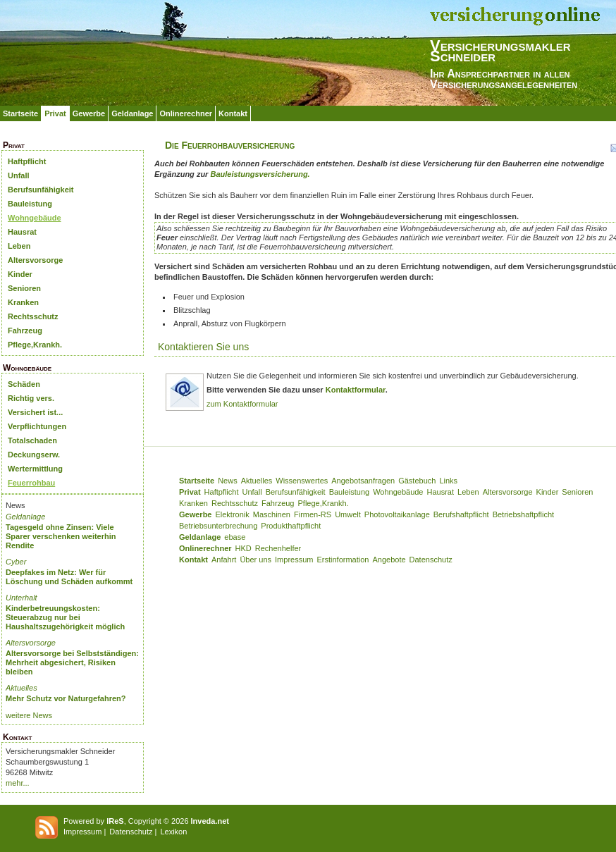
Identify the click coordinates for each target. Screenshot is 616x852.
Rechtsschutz (33, 316)
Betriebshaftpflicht (523, 514)
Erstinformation (343, 560)
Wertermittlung (35, 469)
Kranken (23, 302)
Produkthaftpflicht (291, 526)
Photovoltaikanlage (397, 514)
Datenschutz (431, 560)
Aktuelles (21, 688)
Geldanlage (132, 113)
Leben (19, 246)
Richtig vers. (31, 398)
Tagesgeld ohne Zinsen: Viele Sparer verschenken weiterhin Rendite (61, 536)
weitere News (29, 715)
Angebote (389, 560)
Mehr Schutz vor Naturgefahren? (66, 698)
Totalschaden (32, 440)
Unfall (19, 175)
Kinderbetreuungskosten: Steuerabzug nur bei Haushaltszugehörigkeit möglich (65, 617)
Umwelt (348, 514)
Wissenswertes (302, 481)
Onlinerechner (186, 113)
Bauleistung (30, 204)
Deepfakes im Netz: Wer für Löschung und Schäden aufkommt (69, 577)
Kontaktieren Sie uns (203, 347)
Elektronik (232, 514)
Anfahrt (224, 560)
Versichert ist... (35, 412)
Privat (55, 113)
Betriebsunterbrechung (218, 526)
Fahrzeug (25, 331)
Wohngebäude (35, 218)
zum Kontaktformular (242, 404)
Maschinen (272, 514)
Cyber (16, 562)
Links (448, 481)
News (228, 481)
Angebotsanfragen (363, 481)
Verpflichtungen (37, 426)
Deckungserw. (34, 455)
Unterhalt (21, 598)
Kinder (20, 274)
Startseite (20, 113)
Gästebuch (417, 481)
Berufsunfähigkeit (41, 190)
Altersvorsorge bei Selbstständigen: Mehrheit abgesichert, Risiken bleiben (72, 662)
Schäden (24, 384)
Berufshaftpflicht (461, 514)
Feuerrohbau (31, 483)
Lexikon (173, 832)
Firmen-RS (313, 514)
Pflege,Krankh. (35, 345)
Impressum (294, 560)
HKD (244, 548)
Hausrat (22, 232)
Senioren (24, 288)
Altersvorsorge (35, 260)
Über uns (255, 560)
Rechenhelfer (278, 548)
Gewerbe (89, 113)
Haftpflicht (27, 161)
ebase (235, 537)
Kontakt (233, 113)
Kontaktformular (356, 390)
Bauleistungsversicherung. (260, 174)
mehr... (18, 783)
